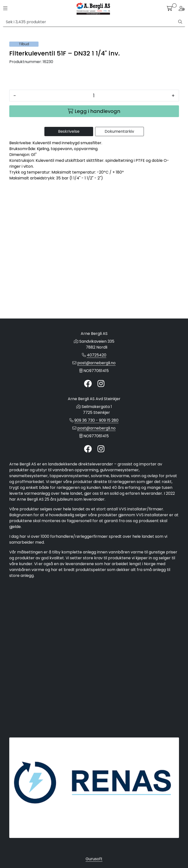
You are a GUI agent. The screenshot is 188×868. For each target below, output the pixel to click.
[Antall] (94, 254)
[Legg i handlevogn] (94, 270)
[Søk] (89, 22)
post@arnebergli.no (96, 390)
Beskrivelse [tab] (69, 290)
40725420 (97, 382)
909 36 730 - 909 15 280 (96, 447)
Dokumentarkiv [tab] (119, 290)
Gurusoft (94, 859)
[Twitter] (88, 411)
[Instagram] (101, 411)
